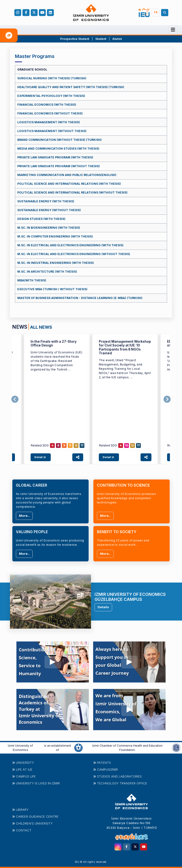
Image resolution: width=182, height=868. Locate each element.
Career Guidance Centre (37, 816)
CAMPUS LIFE (26, 776)
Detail (41, 457)
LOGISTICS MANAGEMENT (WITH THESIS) (49, 122)
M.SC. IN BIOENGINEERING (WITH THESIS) (49, 228)
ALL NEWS (41, 327)
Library (22, 810)
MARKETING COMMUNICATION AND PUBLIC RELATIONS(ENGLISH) (67, 175)
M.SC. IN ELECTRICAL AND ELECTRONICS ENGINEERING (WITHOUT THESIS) (74, 254)
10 (127, 445)
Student (101, 39)
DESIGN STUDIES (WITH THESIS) (41, 219)
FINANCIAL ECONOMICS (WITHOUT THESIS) (50, 113)
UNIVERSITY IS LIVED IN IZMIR (38, 783)
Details (103, 607)
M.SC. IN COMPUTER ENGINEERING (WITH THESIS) (55, 236)
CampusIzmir (107, 769)
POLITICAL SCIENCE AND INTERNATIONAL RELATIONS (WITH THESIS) (69, 184)
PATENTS (104, 763)
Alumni (117, 39)
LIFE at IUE (24, 769)
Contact (24, 830)
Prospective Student (75, 39)
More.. (24, 516)
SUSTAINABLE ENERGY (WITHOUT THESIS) (49, 210)
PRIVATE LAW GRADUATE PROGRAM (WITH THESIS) (55, 157)
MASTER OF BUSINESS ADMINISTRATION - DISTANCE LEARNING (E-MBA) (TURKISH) (80, 298)
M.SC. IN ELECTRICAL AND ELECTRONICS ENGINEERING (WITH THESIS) (70, 245)
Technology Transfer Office (122, 783)
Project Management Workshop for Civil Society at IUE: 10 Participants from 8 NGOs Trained (125, 347)
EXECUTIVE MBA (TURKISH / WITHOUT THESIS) (52, 289)
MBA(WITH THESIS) (32, 280)
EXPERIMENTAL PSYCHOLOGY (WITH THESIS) (51, 96)
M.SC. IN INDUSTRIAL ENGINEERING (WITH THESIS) (56, 263)
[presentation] (15, 399)
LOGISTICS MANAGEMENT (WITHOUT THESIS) (52, 131)
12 (76, 445)
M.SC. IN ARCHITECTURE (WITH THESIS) (47, 272)
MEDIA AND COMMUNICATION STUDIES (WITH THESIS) (58, 149)
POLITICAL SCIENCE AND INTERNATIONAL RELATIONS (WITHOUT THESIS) (72, 192)
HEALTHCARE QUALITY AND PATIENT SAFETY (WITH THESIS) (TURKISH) (71, 87)
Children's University (34, 823)
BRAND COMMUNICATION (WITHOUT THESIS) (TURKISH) (59, 140)
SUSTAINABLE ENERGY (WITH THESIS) (46, 201)
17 (82, 445)
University (25, 763)
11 (70, 445)
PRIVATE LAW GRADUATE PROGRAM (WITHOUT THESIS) (59, 166)
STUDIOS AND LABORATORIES (119, 776)
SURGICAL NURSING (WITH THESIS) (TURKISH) (52, 78)
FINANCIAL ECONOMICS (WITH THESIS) (47, 105)
